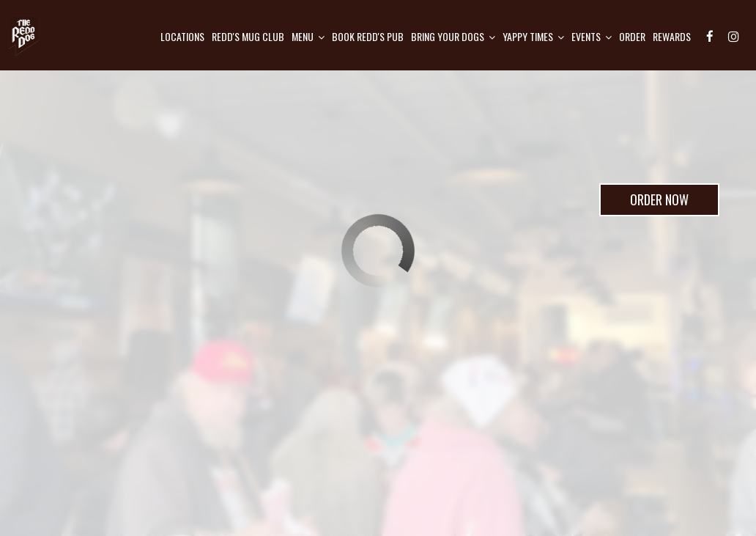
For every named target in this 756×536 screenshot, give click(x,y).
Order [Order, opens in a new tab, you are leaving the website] (632, 37)
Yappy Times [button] (533, 37)
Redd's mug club (248, 37)
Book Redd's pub (368, 37)
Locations (182, 37)
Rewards (672, 37)
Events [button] (592, 37)
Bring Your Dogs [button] (453, 37)
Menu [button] (308, 37)
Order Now (644, 203)
